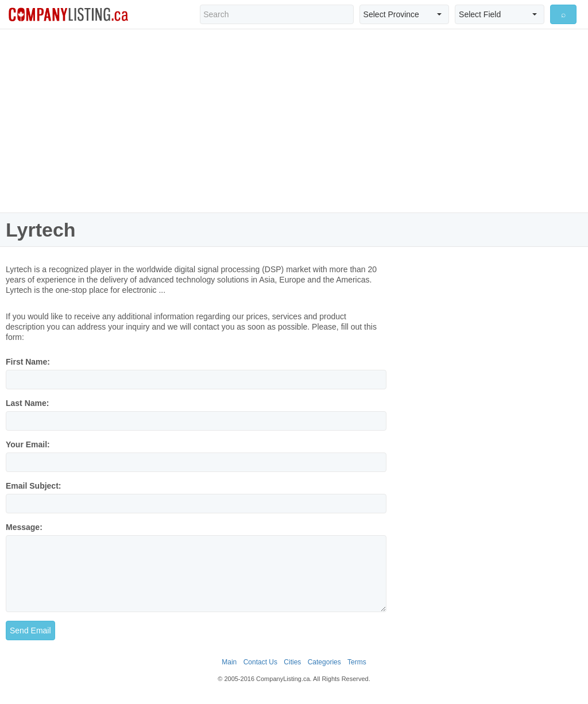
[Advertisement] (294, 121)
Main (229, 662)
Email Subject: (33, 486)
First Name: (28, 362)
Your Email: (28, 444)
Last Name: (27, 403)
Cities (292, 662)
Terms (357, 662)
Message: (24, 527)
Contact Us (260, 662)
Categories (324, 662)
